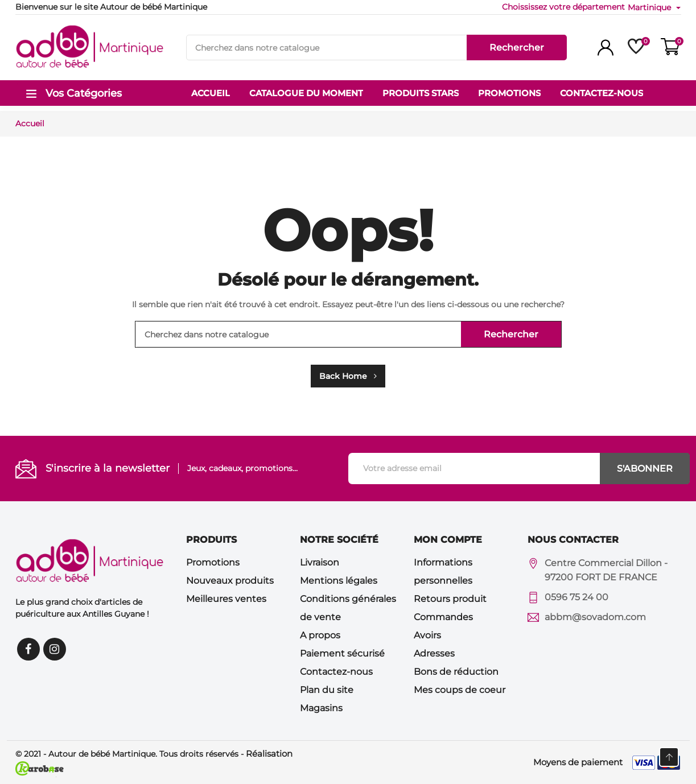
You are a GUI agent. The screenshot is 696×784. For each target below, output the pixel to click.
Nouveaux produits (230, 581)
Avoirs (427, 635)
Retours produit (450, 599)
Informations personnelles (443, 572)
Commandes (443, 617)
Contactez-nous (336, 672)
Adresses (434, 653)
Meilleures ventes (226, 599)
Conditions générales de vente (348, 608)
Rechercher (517, 48)
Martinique (650, 7)
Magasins (321, 708)
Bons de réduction (456, 672)
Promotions (213, 562)
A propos (320, 635)
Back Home (348, 376)
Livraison (320, 562)
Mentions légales (339, 581)
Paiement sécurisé (342, 653)
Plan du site (327, 690)
